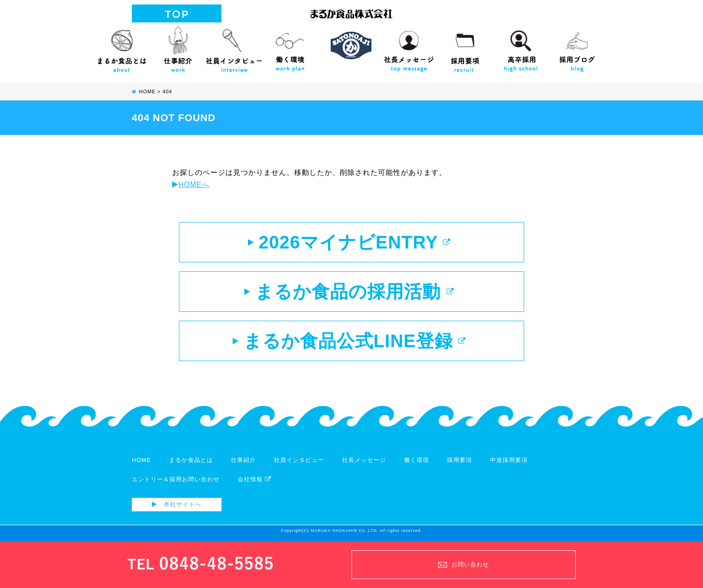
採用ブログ (577, 47)
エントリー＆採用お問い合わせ (176, 479)
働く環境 (290, 47)
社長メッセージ (409, 47)
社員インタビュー (234, 47)
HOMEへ (191, 185)
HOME (141, 460)
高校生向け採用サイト (521, 47)
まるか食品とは (122, 47)
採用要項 (465, 47)
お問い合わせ (464, 564)
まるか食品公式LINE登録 (349, 341)
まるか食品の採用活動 (349, 292)
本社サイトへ (177, 504)
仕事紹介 (178, 47)
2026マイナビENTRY (349, 242)
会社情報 (254, 479)
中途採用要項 (509, 460)
